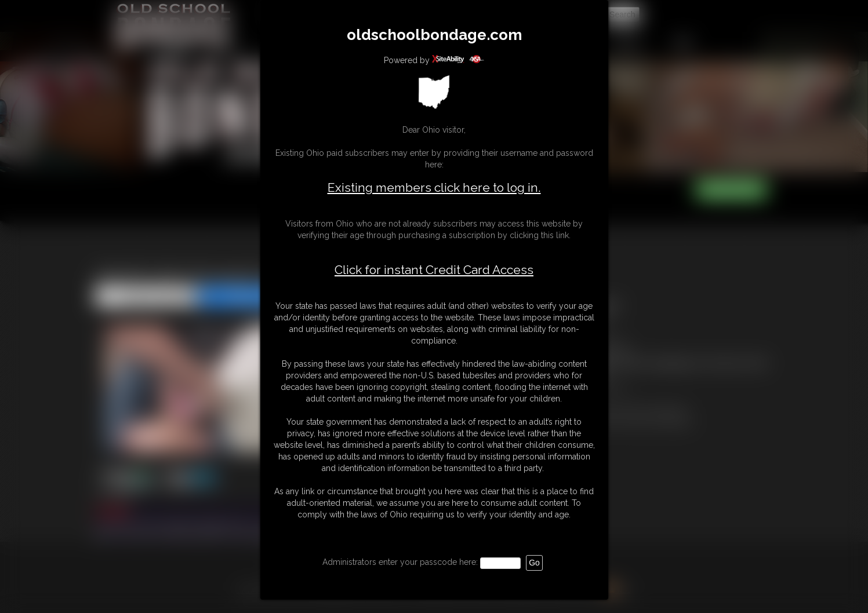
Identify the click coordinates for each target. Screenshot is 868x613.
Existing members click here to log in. (434, 187)
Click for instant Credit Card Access (434, 270)
